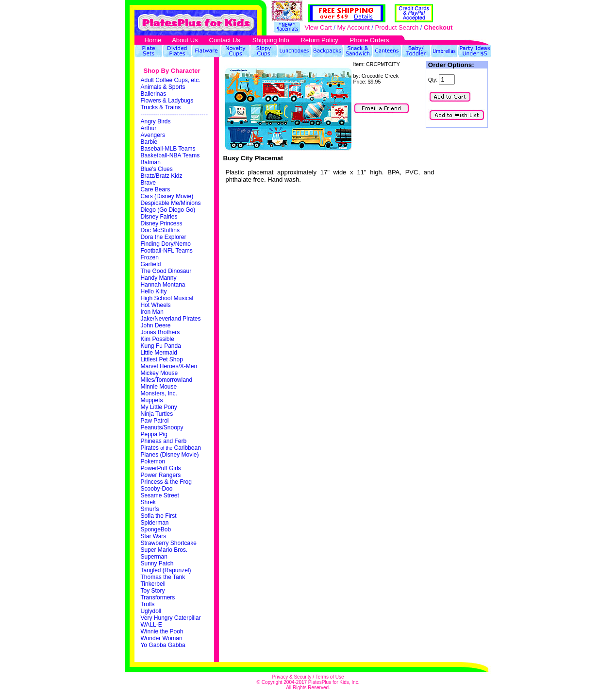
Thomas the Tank (163, 577)
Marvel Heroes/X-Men (169, 366)
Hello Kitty (153, 291)
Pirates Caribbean (170, 448)
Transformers (158, 597)
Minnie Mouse (158, 387)
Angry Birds (155, 121)
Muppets (151, 400)
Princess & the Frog (166, 482)
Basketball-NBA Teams (170, 155)
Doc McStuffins (160, 230)
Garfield (150, 264)
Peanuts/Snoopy (162, 427)
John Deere (155, 325)
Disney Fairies (159, 217)
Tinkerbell (153, 584)
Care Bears (155, 189)
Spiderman (154, 523)
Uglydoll (151, 611)
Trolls (147, 604)
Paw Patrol (154, 421)
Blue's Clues (156, 169)
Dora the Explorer (163, 237)
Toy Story (152, 591)
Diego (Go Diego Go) (168, 210)
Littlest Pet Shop (161, 359)
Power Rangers (160, 475)
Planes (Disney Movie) (169, 455)
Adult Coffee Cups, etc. (170, 80)
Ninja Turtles (157, 414)
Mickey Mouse (159, 373)
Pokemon (153, 461)
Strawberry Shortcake (168, 543)
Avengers (152, 135)
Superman (154, 557)
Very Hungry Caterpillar (170, 618)
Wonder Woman (161, 638)
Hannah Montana (163, 285)
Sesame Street (159, 495)
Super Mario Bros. (164, 550)
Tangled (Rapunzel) (166, 570)
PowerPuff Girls (160, 468)
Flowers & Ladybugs (167, 101)
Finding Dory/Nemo (165, 244)
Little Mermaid (158, 353)
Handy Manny (158, 278)
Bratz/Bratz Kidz (161, 176)
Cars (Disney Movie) (167, 196)
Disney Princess (161, 223)
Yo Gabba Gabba (163, 645)
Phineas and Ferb (163, 441)
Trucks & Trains (160, 107)
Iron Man (152, 312)
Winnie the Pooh (162, 631)
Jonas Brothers (160, 332)
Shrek (148, 502)
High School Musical (167, 298)
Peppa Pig (154, 434)
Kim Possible (157, 339)
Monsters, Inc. (158, 393)
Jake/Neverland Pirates (170, 319)
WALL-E (151, 625)
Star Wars (153, 536)
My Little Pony (158, 407)
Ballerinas (153, 94)
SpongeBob (156, 529)
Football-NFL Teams (166, 251)
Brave (148, 183)
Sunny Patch (157, 563)
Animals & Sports (163, 87)
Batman (150, 162)
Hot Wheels (155, 305)
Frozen (149, 257)
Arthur (148, 128)
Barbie (149, 142)
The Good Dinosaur (166, 271)
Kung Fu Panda (160, 346)
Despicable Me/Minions (170, 203)
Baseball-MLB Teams (168, 149)
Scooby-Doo (156, 489)
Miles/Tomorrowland (166, 380)
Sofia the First (158, 516)
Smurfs (150, 509)
